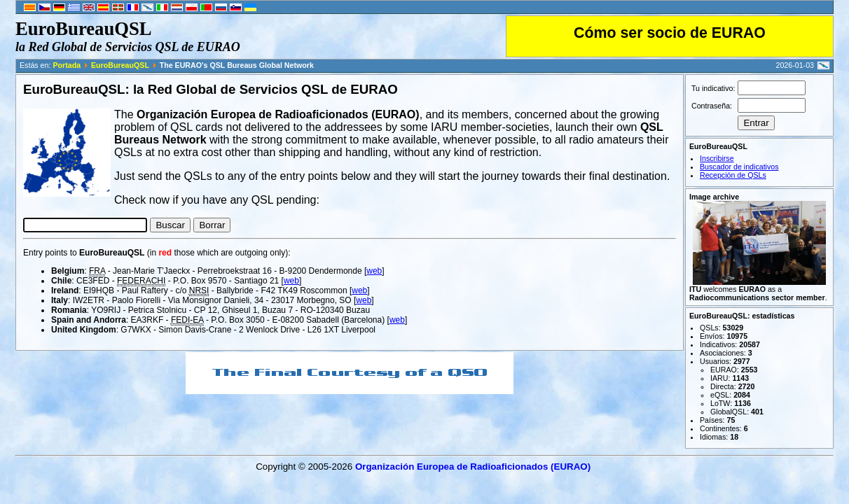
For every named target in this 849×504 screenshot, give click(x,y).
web (374, 271)
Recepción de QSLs (733, 175)
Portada (67, 65)
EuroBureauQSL (120, 65)
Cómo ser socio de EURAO (670, 33)
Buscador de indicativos (739, 167)
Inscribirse (717, 158)
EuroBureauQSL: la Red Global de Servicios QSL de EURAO (210, 89)
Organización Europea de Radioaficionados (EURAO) (473, 467)
